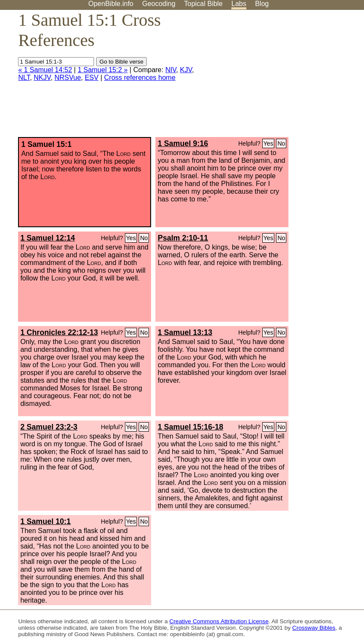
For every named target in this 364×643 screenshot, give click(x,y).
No (281, 143)
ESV (91, 78)
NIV (171, 70)
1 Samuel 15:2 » (103, 70)
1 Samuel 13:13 (185, 332)
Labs (239, 4)
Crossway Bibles (314, 628)
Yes (268, 143)
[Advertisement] (277, 77)
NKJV (42, 78)
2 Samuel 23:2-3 (49, 427)
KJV (186, 70)
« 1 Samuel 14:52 (45, 70)
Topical (203, 4)
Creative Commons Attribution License (219, 621)
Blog (262, 4)
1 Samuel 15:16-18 (190, 427)
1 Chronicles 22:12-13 (59, 332)
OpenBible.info (111, 4)
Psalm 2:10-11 (183, 238)
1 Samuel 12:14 (47, 238)
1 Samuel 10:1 (45, 521)
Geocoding (159, 4)
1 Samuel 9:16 (183, 143)
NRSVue (68, 78)
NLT (24, 78)
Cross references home (140, 78)
